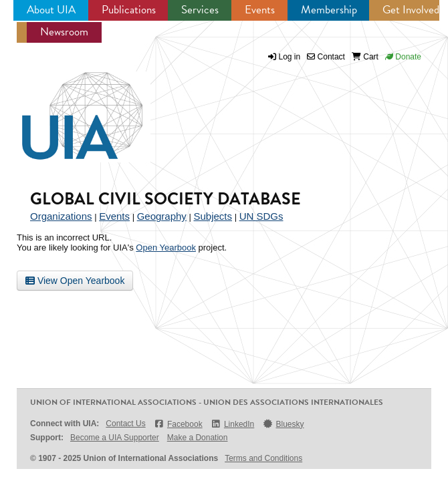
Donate (403, 57)
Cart (365, 57)
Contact (326, 57)
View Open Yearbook (75, 281)
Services (200, 10)
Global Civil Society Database (165, 199)
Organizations (61, 216)
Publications (129, 10)
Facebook (178, 424)
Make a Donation (198, 438)
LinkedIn (233, 424)
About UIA (51, 10)
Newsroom (64, 32)
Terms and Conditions (263, 458)
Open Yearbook (166, 248)
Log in (290, 57)
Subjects (213, 216)
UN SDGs (261, 216)
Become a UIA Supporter (115, 438)
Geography (162, 216)
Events (260, 10)
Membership (329, 10)
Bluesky (283, 424)
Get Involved (411, 10)
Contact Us (125, 424)
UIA (67, 108)
